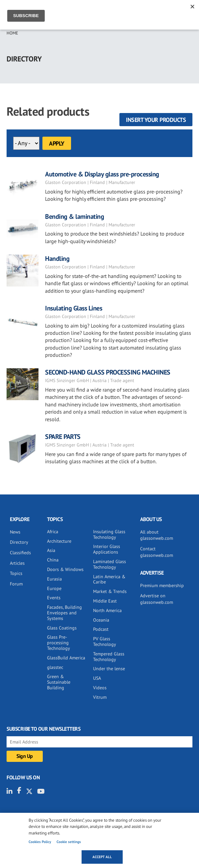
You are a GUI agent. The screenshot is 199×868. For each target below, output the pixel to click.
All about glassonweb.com (157, 535)
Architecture (59, 541)
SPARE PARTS (63, 437)
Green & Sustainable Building (59, 682)
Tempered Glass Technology (109, 657)
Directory (19, 542)
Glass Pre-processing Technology (59, 643)
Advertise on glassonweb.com (157, 599)
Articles (17, 563)
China (53, 560)
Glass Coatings (62, 628)
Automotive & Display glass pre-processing (102, 174)
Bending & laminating (75, 217)
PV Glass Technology (105, 641)
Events (54, 598)
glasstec (55, 667)
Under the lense (109, 669)
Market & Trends (110, 591)
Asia (51, 550)
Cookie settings (69, 842)
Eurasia (54, 579)
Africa (53, 532)
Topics (16, 573)
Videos (100, 688)
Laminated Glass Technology (110, 564)
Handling (57, 259)
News (15, 532)
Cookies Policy (40, 842)
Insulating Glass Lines (74, 308)
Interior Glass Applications (107, 549)
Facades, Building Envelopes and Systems (64, 613)
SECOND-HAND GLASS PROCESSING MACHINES (108, 372)
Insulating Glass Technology (109, 534)
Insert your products (156, 120)
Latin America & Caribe (109, 579)
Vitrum (100, 697)
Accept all (102, 857)
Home (12, 33)
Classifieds (20, 553)
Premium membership (162, 585)
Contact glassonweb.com (157, 552)
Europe (54, 588)
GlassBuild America (66, 658)
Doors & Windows (65, 569)
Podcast (101, 629)
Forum (16, 584)
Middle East (105, 601)
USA (97, 678)
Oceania (101, 620)
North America (107, 610)
